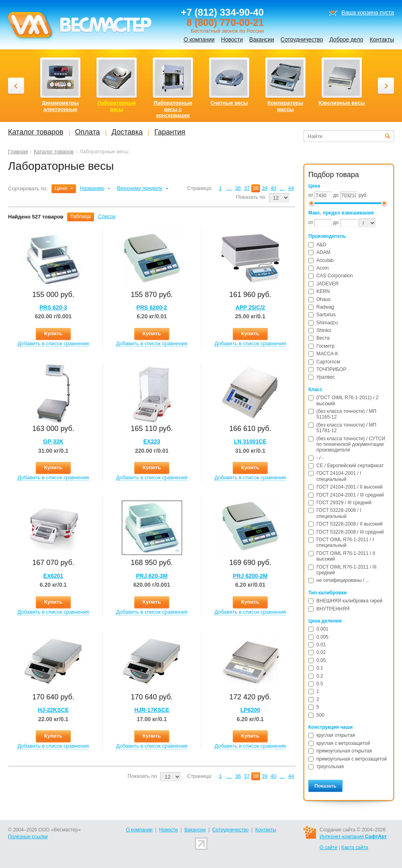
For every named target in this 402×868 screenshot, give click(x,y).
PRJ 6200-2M (250, 576)
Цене (61, 188)
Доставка (127, 132)
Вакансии (262, 39)
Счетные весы (229, 103)
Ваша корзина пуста (368, 12)
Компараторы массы (286, 106)
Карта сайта (355, 847)
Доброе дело (346, 39)
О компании (199, 39)
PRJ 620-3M (152, 576)
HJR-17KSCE (152, 710)
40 (273, 188)
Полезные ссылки (28, 837)
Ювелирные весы (342, 103)
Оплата (88, 132)
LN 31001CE (250, 441)
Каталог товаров (54, 152)
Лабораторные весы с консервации (173, 109)
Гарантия (170, 132)
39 (265, 188)
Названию (92, 188)
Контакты (382, 39)
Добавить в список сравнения (53, 343)
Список (107, 216)
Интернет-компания (353, 837)
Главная (18, 152)
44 (291, 188)
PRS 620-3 (53, 307)
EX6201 (53, 576)
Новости (232, 39)
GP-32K (53, 441)
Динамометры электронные (60, 106)
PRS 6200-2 (152, 307)
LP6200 (250, 710)
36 (238, 188)
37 (247, 188)
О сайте (328, 847)
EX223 (152, 441)
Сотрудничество (302, 39)
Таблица (81, 216)
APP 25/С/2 (250, 307)
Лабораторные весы (117, 106)
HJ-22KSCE (53, 710)
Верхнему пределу (140, 188)
